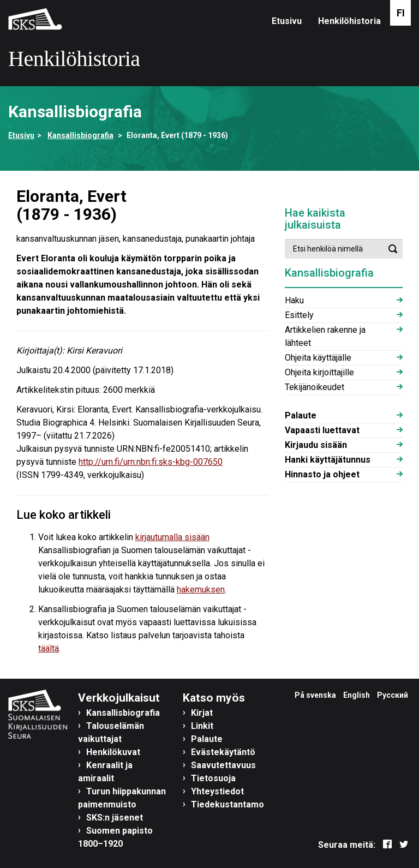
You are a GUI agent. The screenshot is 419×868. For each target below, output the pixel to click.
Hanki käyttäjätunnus (328, 460)
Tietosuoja (213, 778)
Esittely (299, 315)
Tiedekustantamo (228, 804)
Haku (294, 300)
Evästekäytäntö (223, 752)
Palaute (301, 415)
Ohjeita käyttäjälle (318, 358)
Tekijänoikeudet (315, 387)
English (357, 695)
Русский (393, 695)
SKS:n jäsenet (115, 818)
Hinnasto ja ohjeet (322, 474)
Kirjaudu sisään (316, 445)
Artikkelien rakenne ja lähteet (325, 336)
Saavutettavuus (223, 765)
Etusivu (287, 21)
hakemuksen (201, 589)
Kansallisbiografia (80, 135)
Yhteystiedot (217, 791)
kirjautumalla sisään (172, 537)
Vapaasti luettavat (322, 430)
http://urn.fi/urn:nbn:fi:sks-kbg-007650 (151, 462)
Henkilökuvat (113, 752)
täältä (49, 648)
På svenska (315, 695)
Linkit (202, 726)
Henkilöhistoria (349, 21)
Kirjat (202, 713)
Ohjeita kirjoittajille (319, 372)
